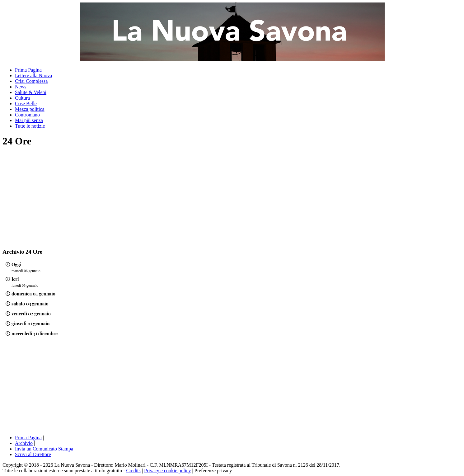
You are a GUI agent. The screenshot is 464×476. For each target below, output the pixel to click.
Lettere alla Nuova (33, 75)
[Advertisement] (55, 197)
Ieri (15, 279)
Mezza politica (30, 109)
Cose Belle (26, 104)
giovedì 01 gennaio (30, 323)
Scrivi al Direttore (33, 454)
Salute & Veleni (31, 92)
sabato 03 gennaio (30, 304)
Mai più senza (29, 120)
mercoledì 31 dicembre (35, 333)
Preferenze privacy (213, 471)
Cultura (22, 98)
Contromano (27, 115)
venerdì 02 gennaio (31, 313)
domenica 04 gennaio (33, 294)
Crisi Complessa (31, 81)
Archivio (24, 443)
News (21, 87)
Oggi (16, 264)
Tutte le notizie (30, 126)
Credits (134, 471)
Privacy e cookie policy (168, 471)
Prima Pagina (28, 70)
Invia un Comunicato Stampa (44, 449)
